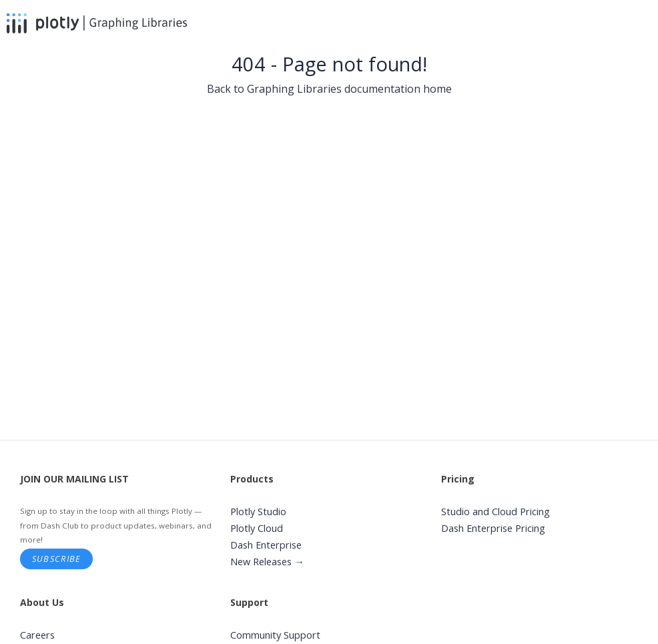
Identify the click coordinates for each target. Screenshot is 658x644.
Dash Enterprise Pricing (493, 528)
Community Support (275, 635)
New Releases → (267, 562)
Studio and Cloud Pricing (496, 512)
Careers (37, 635)
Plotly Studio (258, 512)
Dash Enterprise (266, 545)
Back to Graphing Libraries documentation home (329, 89)
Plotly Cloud (257, 528)
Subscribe (57, 559)
